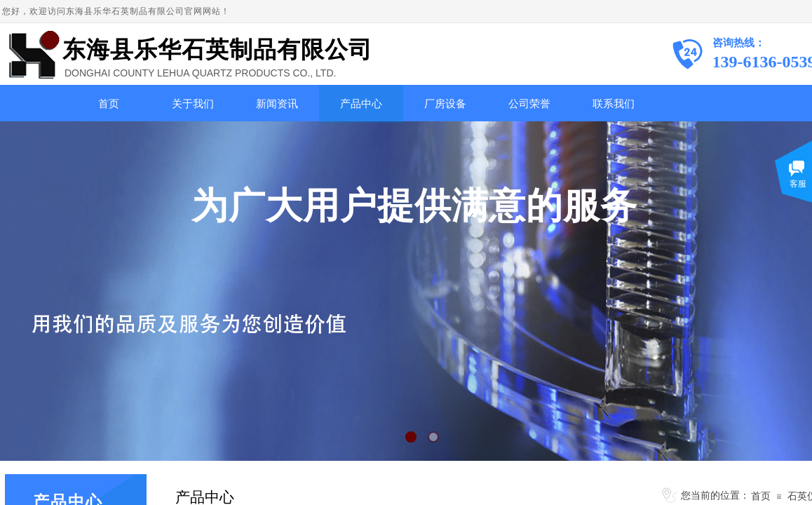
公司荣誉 (529, 104)
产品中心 (361, 104)
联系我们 (614, 104)
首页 (109, 104)
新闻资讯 (277, 104)
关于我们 (193, 104)
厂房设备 (445, 104)
